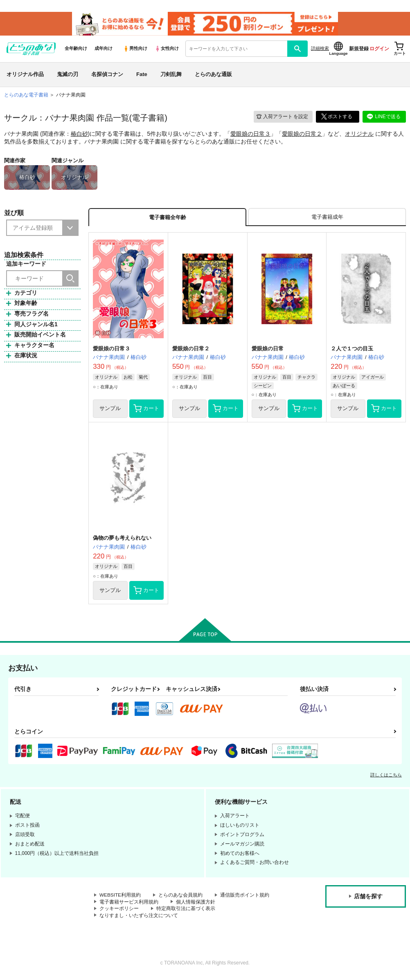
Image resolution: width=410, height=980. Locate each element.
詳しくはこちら (386, 777)
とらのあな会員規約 (181, 897)
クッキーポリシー (119, 910)
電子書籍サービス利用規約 (129, 904)
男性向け (135, 49)
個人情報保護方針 (196, 904)
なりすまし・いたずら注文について (139, 917)
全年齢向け (76, 49)
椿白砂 (79, 135)
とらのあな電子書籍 (26, 96)
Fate (142, 75)
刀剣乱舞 (171, 75)
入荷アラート (282, 118)
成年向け (104, 49)
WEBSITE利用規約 (120, 897)
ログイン (379, 49)
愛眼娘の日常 (268, 350)
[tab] (327, 219)
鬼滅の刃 (68, 75)
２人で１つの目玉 (352, 350)
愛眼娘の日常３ (250, 135)
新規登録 (359, 49)
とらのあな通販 (213, 75)
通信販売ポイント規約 (245, 897)
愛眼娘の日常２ (302, 135)
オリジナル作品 (25, 75)
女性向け (167, 49)
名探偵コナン (107, 75)
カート (146, 410)
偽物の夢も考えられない (122, 539)
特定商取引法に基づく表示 (186, 910)
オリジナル (359, 135)
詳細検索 (320, 49)
